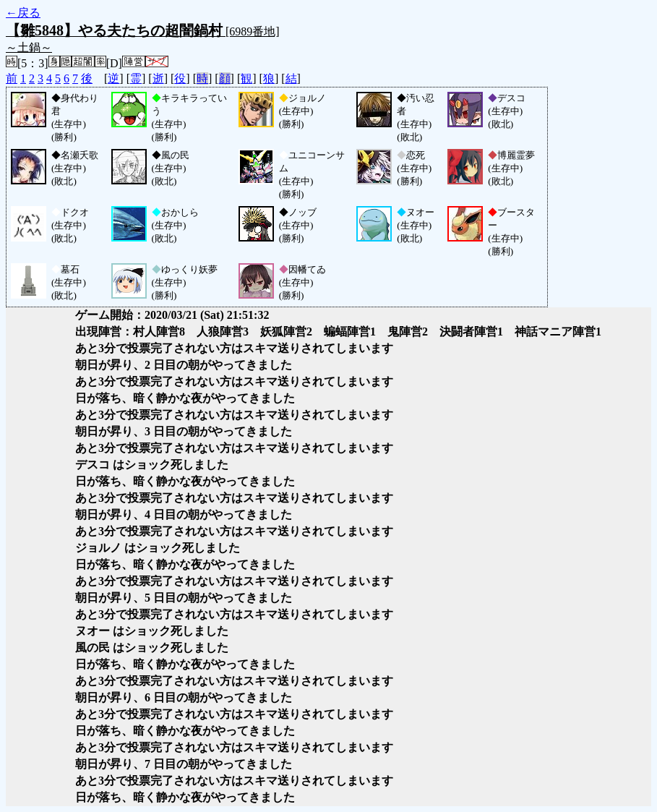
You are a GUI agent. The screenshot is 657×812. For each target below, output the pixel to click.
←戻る (23, 13)
